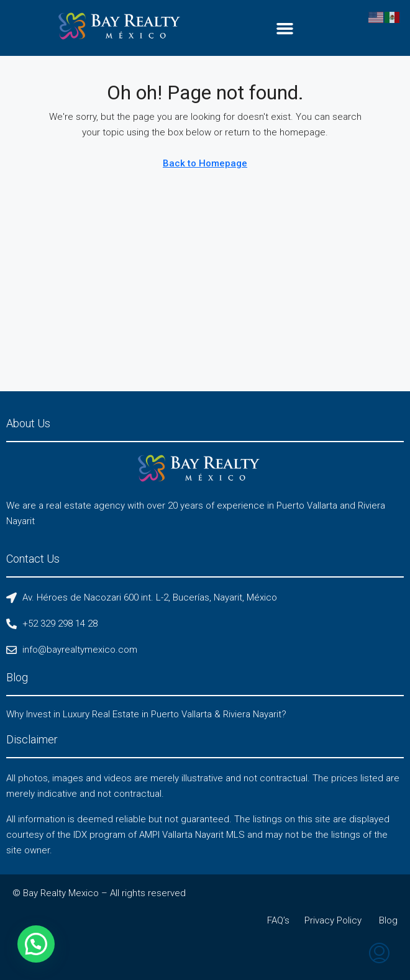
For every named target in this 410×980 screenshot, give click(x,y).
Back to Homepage (205, 163)
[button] (285, 28)
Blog (388, 920)
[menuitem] (379, 955)
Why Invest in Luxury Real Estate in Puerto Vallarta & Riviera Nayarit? (146, 714)
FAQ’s (278, 920)
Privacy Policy (333, 920)
